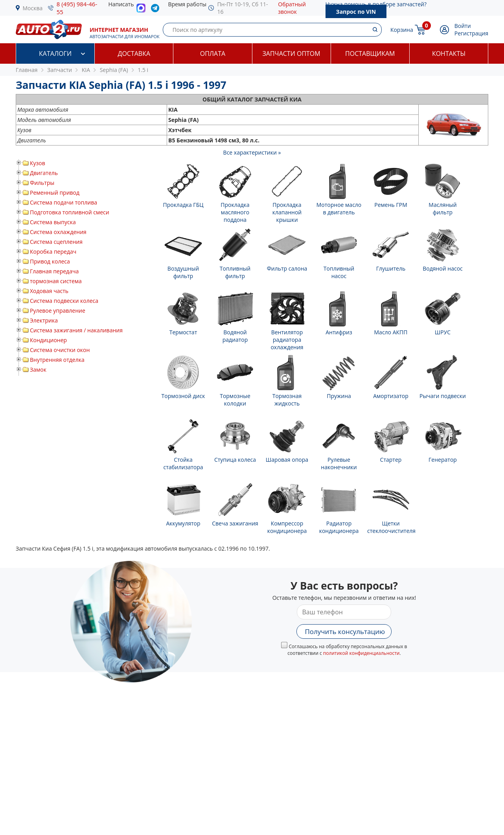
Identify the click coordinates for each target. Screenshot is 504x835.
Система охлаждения (58, 232)
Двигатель (44, 173)
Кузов (38, 163)
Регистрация (471, 33)
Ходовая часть (49, 291)
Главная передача (54, 271)
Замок (38, 370)
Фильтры (42, 183)
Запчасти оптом (291, 53)
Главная (27, 70)
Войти (463, 26)
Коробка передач (53, 252)
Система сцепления (56, 242)
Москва (33, 8)
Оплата (213, 53)
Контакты (449, 53)
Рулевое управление (58, 311)
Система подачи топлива (63, 202)
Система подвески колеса (64, 301)
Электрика (44, 320)
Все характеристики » (252, 152)
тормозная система (56, 281)
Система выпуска (53, 222)
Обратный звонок (292, 8)
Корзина (402, 30)
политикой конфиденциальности (361, 653)
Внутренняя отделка (57, 360)
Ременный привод (55, 193)
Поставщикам (370, 53)
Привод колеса (50, 261)
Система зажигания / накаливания (76, 330)
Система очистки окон (60, 350)
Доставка (134, 53)
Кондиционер (48, 340)
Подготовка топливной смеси (70, 212)
